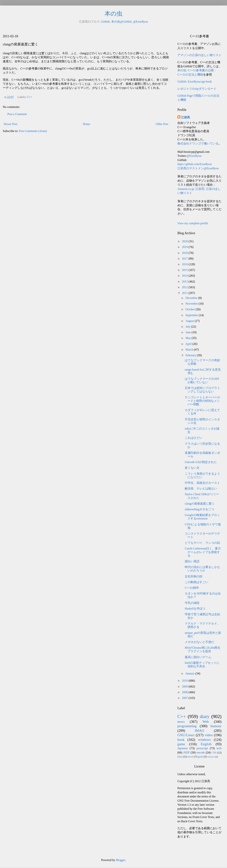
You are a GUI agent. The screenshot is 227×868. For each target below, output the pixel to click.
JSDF (187, 752)
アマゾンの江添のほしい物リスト (199, 55)
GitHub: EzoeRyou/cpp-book (195, 82)
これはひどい (194, 438)
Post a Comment (17, 114)
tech (219, 748)
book (181, 740)
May (189, 338)
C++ (29, 97)
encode (201, 752)
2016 (185, 264)
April (189, 344)
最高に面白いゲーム (198, 657)
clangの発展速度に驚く (200, 504)
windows (205, 740)
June (189, 332)
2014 (185, 276)
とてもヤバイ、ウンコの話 (202, 543)
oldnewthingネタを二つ (199, 509)
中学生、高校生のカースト (202, 483)
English (206, 744)
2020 (185, 241)
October (191, 309)
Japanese (183, 748)
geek (200, 757)
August (190, 321)
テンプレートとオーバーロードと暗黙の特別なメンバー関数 (202, 401)
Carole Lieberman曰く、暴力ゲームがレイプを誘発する (203, 552)
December (192, 298)
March (190, 350)
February (191, 355)
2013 (185, 282)
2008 (185, 692)
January (190, 673)
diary (205, 716)
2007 (185, 698)
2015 (185, 270)
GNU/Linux (186, 735)
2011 (185, 293)
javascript (202, 748)
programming (187, 726)
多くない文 (192, 468)
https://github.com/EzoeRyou (195, 164)
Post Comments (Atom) (33, 131)
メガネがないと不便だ (199, 642)
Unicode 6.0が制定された (201, 462)
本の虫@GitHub (121, 22)
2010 (185, 681)
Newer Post (10, 124)
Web (206, 722)
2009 (185, 686)
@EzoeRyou (141, 22)
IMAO (199, 731)
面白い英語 (192, 561)
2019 (185, 247)
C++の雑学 (192, 588)
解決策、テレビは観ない (201, 489)
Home (87, 124)
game (181, 744)
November (192, 304)
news (181, 722)
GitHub (105, 22)
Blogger (121, 860)
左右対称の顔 (194, 576)
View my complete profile (193, 223)
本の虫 (114, 14)
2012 (185, 287)
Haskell (211, 757)
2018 (185, 253)
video (209, 735)
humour (216, 726)
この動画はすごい (197, 582)
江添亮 (185, 117)
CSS (214, 753)
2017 (185, 259)
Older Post (162, 124)
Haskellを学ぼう (195, 609)
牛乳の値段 (192, 603)
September (192, 315)
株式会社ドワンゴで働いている (198, 143)
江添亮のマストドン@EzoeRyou (198, 168)
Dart (180, 757)
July (188, 327)
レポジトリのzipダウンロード (197, 89)
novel (191, 757)
